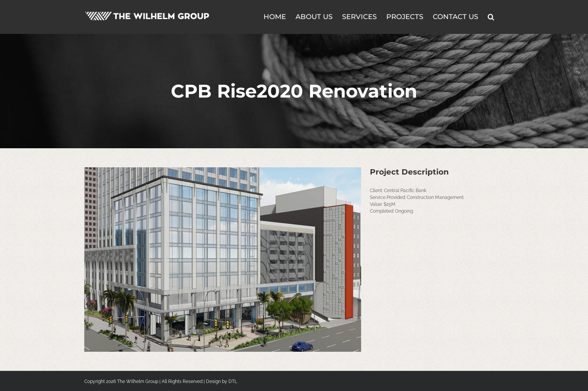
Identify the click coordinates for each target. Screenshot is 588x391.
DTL (233, 381)
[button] (491, 16)
